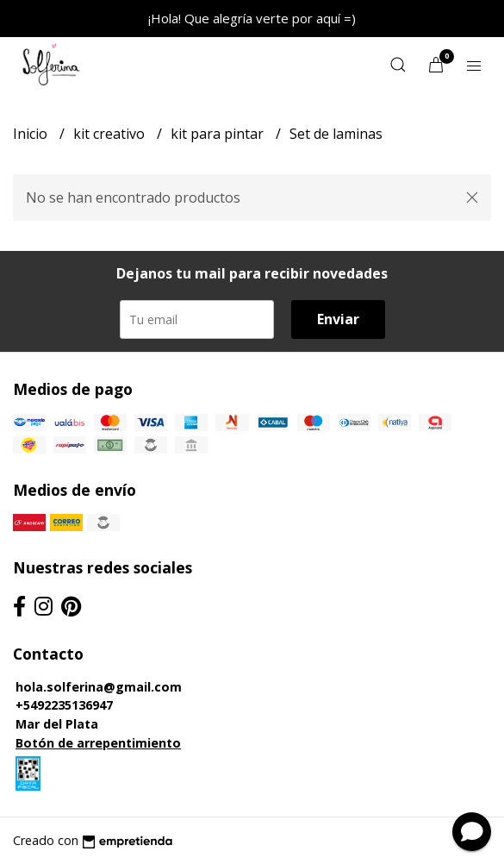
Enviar (338, 319)
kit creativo (111, 134)
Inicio (32, 134)
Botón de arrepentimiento (98, 743)
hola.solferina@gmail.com (99, 687)
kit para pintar (219, 134)
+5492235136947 (64, 705)
